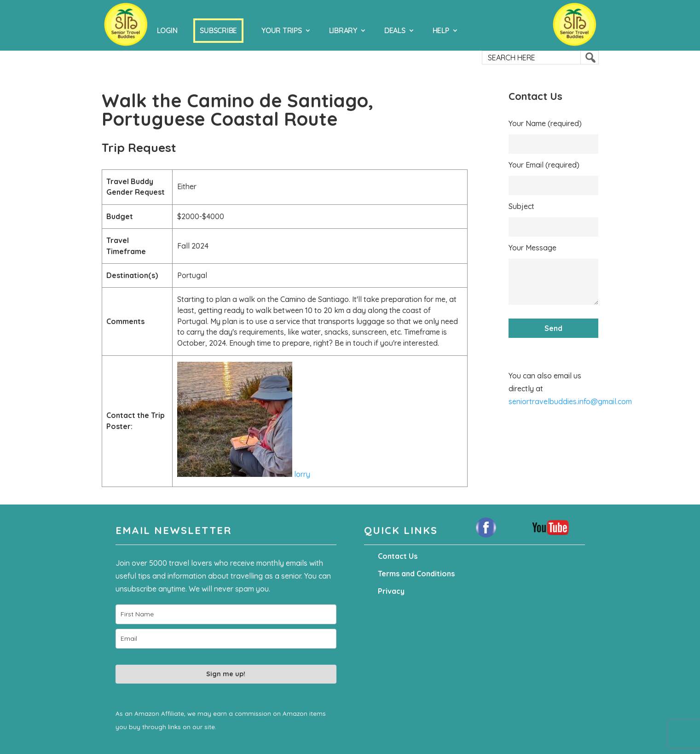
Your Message (532, 248)
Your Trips (282, 30)
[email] (226, 639)
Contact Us (398, 556)
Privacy (391, 591)
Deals (395, 30)
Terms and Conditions (416, 574)
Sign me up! (226, 674)
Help (441, 30)
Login (167, 30)
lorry (244, 474)
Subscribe (218, 30)
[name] (226, 614)
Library (343, 30)
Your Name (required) (545, 123)
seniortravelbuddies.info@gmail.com (570, 401)
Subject (521, 206)
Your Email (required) (544, 165)
